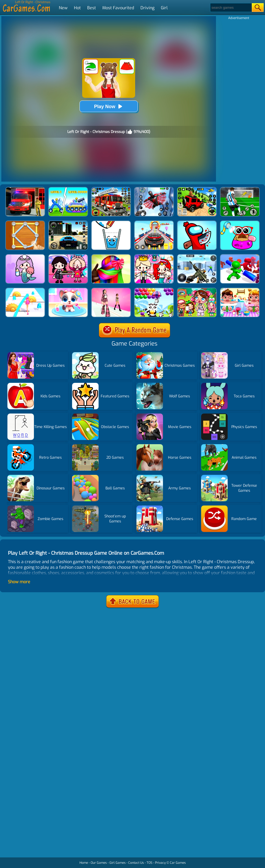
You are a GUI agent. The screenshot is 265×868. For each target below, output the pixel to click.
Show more (19, 582)
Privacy (160, 863)
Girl (164, 8)
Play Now (109, 106)
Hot (77, 8)
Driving (147, 8)
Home (84, 863)
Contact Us (136, 863)
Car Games (178, 863)
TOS (149, 863)
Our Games (99, 863)
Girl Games (118, 863)
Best (92, 8)
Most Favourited (118, 8)
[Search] (231, 8)
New (63, 8)
